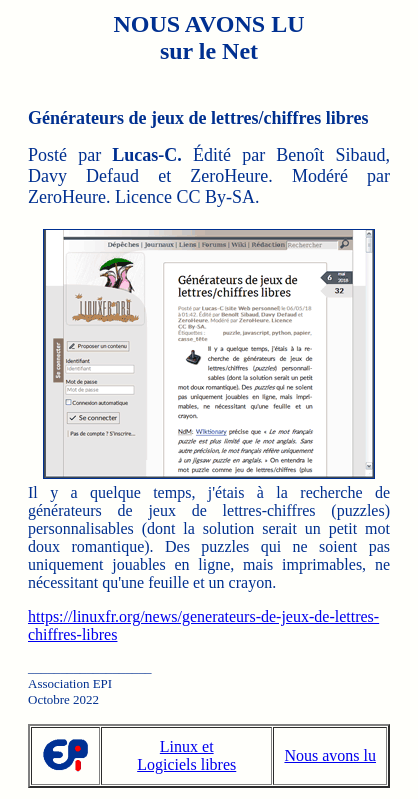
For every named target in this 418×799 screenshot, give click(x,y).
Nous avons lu (330, 755)
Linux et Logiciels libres (186, 755)
